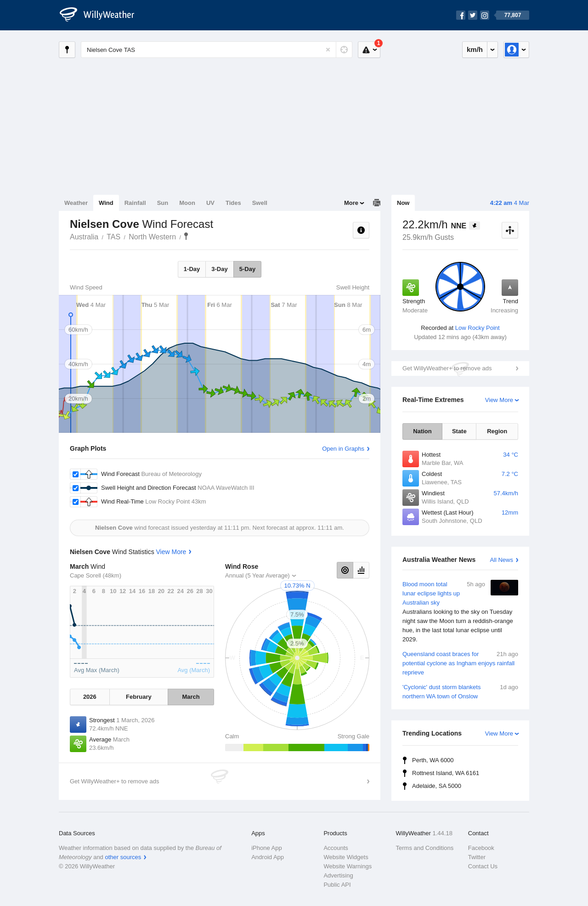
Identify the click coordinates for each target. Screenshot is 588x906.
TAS (113, 237)
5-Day (247, 269)
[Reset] (328, 50)
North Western (152, 237)
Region (497, 431)
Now (403, 203)
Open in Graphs (343, 449)
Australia (84, 237)
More (351, 203)
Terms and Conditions (425, 848)
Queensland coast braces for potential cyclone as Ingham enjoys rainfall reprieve (460, 663)
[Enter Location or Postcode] (217, 50)
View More (499, 400)
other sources (123, 857)
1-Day (192, 269)
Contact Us (483, 866)
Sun (163, 203)
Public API (337, 885)
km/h (475, 49)
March (191, 697)
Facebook (481, 848)
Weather (76, 203)
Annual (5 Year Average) (257, 575)
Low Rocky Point (478, 328)
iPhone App (267, 848)
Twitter (477, 857)
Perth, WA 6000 (433, 760)
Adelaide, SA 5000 (437, 786)
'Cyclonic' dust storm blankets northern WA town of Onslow (460, 691)
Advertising (338, 875)
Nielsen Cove (186, 236)
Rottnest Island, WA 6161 (446, 773)
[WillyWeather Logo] (102, 15)
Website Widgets (346, 857)
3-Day (219, 269)
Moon (187, 203)
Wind (106, 203)
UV (210, 203)
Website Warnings (348, 866)
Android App (268, 857)
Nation (422, 431)
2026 (90, 697)
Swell (260, 203)
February (139, 697)
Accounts (336, 848)
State (459, 431)
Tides (233, 203)
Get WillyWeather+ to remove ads (447, 368)
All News (501, 560)
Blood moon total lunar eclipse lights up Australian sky (460, 612)
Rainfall (135, 203)
